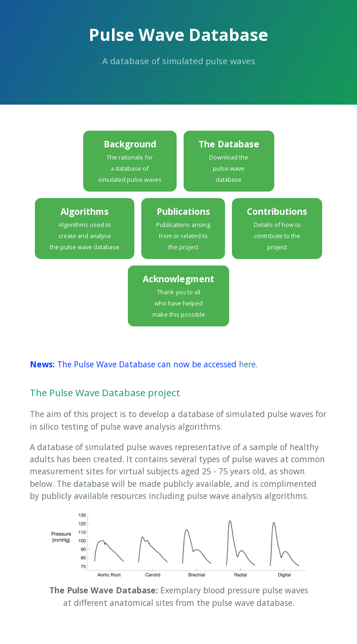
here (247, 364)
